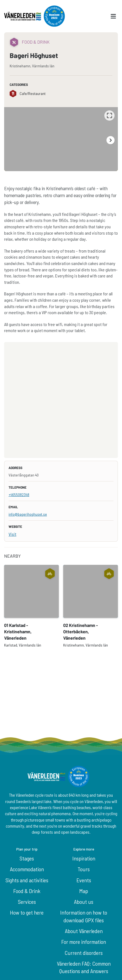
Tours (84, 869)
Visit (12, 534)
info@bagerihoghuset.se (28, 514)
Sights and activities (27, 880)
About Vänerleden (84, 931)
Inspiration (84, 858)
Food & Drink (27, 891)
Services (27, 902)
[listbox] (61, 139)
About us (84, 902)
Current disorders (84, 953)
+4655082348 (19, 495)
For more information (84, 942)
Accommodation (27, 869)
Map (84, 891)
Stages (27, 858)
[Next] (110, 140)
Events (84, 880)
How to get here (27, 912)
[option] (61, 139)
